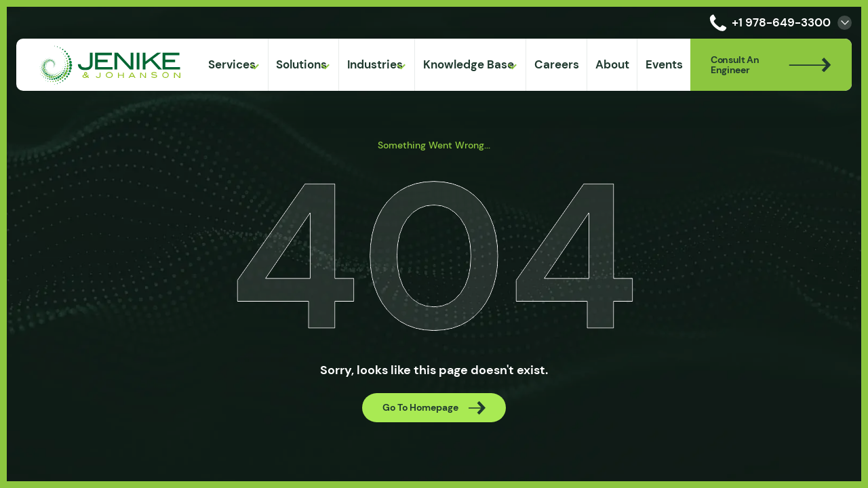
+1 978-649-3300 (768, 23)
